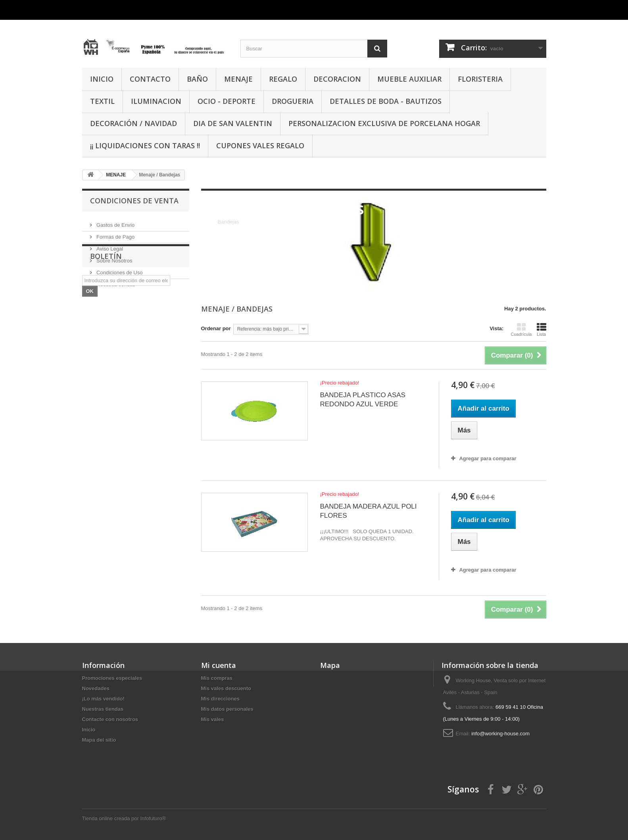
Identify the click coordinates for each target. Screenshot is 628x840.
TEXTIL (102, 101)
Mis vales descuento (226, 688)
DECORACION (337, 79)
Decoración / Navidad (133, 123)
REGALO (283, 79)
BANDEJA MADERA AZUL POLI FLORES (368, 511)
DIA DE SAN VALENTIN (233, 123)
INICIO (102, 79)
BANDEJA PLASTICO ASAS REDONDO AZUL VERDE (362, 400)
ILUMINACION (156, 101)
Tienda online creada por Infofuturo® (124, 818)
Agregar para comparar (488, 458)
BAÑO (197, 79)
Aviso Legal (109, 246)
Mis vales (213, 719)
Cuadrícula (521, 329)
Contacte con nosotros (110, 719)
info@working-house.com (500, 734)
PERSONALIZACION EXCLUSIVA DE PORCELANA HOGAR (384, 123)
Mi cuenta (219, 665)
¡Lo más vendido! (104, 699)
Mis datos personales (227, 709)
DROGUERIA (293, 101)
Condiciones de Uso (119, 269)
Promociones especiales (112, 678)
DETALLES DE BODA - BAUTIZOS (386, 101)
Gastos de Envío (115, 222)
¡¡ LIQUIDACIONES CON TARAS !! (145, 145)
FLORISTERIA (480, 79)
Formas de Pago (115, 234)
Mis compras (217, 678)
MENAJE (238, 79)
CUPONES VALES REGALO (260, 145)
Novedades (96, 688)
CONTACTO (150, 79)
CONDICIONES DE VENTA (134, 201)
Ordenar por (216, 328)
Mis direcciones (221, 699)
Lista (542, 329)
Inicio (89, 730)
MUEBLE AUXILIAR (409, 79)
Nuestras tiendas (115, 281)
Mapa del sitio (99, 740)
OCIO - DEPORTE (227, 101)
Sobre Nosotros (114, 257)
